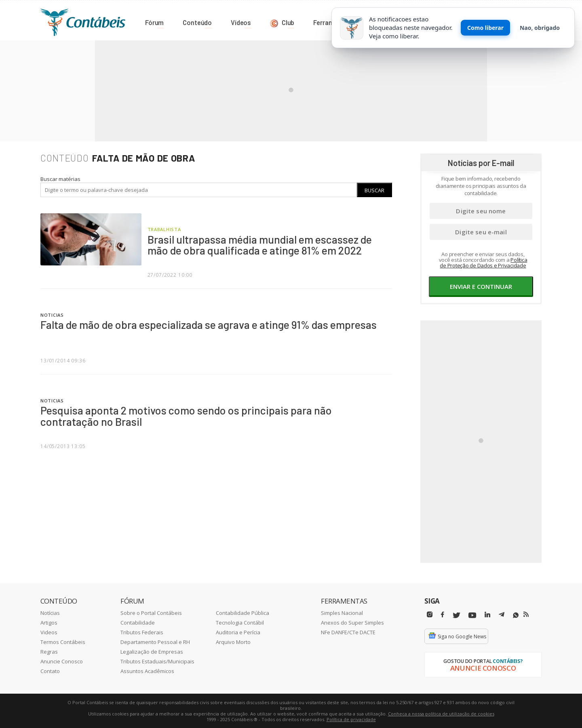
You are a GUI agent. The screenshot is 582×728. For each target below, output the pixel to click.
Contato (50, 671)
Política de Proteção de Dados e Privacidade (483, 262)
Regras (49, 651)
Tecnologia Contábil (240, 622)
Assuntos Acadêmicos (147, 671)
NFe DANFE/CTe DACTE (348, 632)
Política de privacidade (351, 719)
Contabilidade (138, 622)
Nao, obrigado (540, 28)
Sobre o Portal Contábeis (151, 612)
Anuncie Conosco (62, 661)
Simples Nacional (342, 612)
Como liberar (485, 28)
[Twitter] (456, 615)
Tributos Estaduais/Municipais (157, 661)
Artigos (49, 622)
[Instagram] (430, 614)
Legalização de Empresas (152, 651)
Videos (49, 632)
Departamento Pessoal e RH (155, 642)
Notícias (50, 612)
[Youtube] (472, 615)
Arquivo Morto (233, 642)
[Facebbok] (443, 614)
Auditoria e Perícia (238, 632)
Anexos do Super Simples (352, 622)
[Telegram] (502, 615)
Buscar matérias (60, 179)
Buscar (374, 190)
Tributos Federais (142, 632)
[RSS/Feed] (526, 614)
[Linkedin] (487, 614)
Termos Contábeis (63, 642)
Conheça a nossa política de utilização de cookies (441, 713)
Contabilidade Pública (242, 612)
